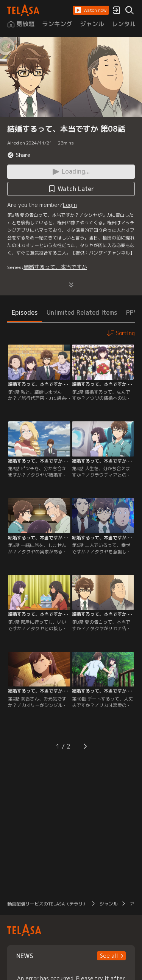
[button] (91, 10)
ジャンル (109, 904)
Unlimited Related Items (82, 312)
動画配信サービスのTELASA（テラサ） (47, 904)
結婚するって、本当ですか (55, 267)
